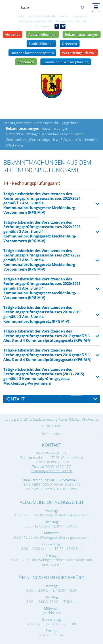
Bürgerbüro (69, 123)
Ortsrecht (70, 44)
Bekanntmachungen (82, 34)
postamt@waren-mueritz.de (52, 471)
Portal (21, 16)
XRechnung (14, 145)
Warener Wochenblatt (81, 140)
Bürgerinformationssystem (32, 53)
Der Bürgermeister (18, 123)
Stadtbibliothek (41, 44)
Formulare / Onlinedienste (63, 134)
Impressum (79, 16)
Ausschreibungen (42, 34)
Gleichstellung (17, 140)
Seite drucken (51, 434)
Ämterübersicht (46, 123)
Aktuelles (13, 34)
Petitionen (26, 62)
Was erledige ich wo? (79, 53)
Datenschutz (64, 21)
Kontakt (82, 21)
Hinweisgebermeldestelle (36, 21)
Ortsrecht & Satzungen (23, 134)
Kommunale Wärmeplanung (66, 62)
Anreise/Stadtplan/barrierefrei (48, 16)
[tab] (51, 399)
